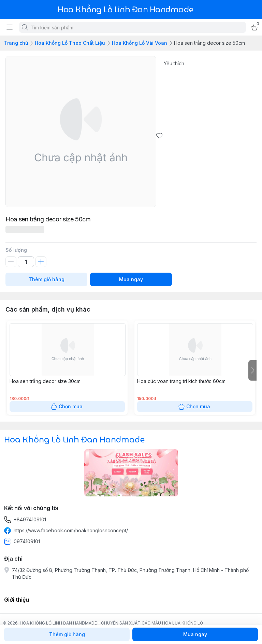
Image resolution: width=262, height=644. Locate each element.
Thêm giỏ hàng (46, 279)
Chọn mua (67, 407)
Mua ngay (131, 279)
